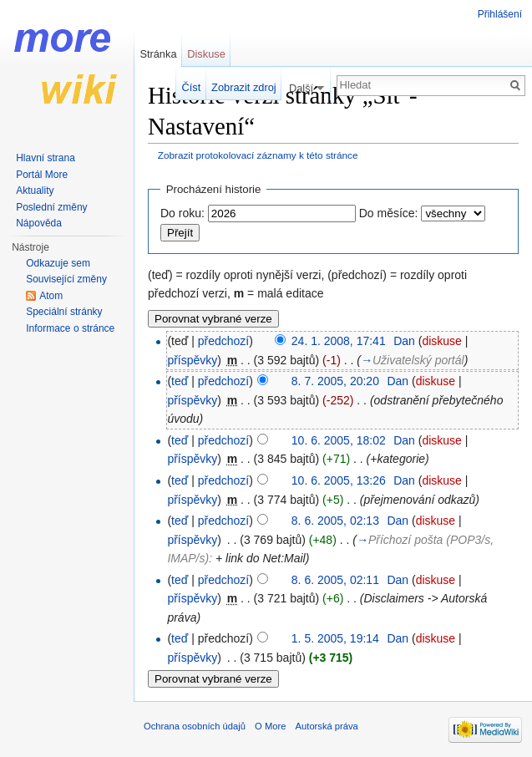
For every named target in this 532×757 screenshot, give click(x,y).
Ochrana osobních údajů (195, 726)
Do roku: (182, 213)
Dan (404, 341)
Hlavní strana (46, 158)
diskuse (441, 341)
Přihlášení (500, 14)
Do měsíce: (389, 213)
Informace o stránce (70, 328)
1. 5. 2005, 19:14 (335, 638)
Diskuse (206, 54)
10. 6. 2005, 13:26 (339, 480)
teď (180, 381)
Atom (51, 296)
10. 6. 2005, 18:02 (339, 440)
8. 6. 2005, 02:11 (335, 580)
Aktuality (35, 191)
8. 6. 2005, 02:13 (335, 521)
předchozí (223, 341)
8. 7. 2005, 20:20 (335, 381)
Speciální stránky (64, 312)
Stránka (158, 54)
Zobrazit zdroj (244, 87)
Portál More (42, 175)
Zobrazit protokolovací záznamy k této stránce (258, 155)
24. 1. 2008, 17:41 (339, 341)
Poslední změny (51, 207)
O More (270, 726)
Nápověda (39, 223)
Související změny (66, 279)
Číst (192, 87)
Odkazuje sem (58, 263)
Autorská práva (327, 726)
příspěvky (192, 360)
